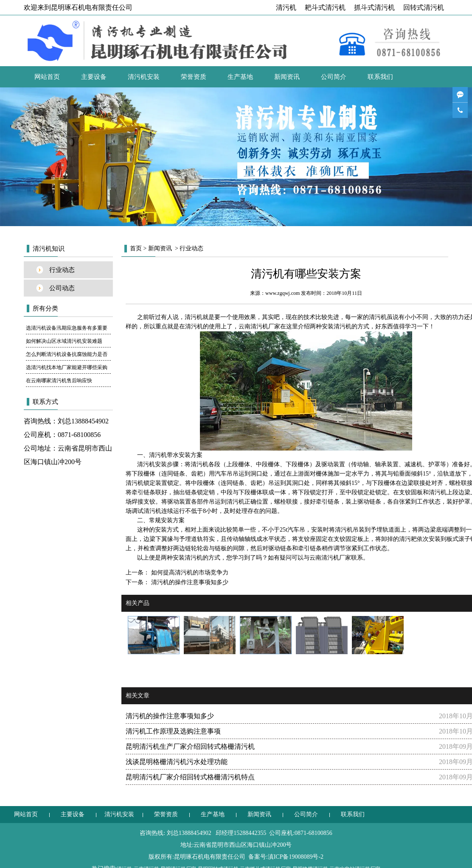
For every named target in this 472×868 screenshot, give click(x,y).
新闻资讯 (287, 77)
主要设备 (94, 77)
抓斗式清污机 (374, 7)
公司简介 (334, 77)
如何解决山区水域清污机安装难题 (64, 341)
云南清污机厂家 (259, 326)
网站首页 (47, 77)
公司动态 (62, 288)
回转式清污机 (424, 7)
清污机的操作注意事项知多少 (189, 582)
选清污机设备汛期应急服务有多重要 (67, 328)
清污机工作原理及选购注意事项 (173, 731)
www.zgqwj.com (282, 293)
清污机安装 (144, 77)
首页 (136, 248)
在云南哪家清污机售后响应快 (59, 381)
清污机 (286, 7)
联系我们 (380, 77)
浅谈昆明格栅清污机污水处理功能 (177, 762)
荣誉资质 (194, 77)
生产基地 (240, 77)
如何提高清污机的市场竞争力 (189, 573)
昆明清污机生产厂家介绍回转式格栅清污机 (190, 746)
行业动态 (62, 270)
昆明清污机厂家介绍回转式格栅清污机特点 (190, 777)
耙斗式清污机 (325, 7)
